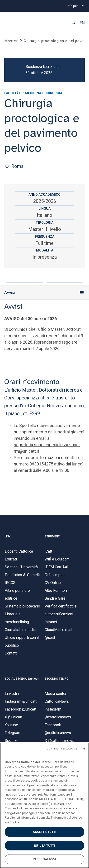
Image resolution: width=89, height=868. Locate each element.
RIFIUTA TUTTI (45, 846)
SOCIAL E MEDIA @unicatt (22, 679)
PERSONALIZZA (45, 859)
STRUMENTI (52, 536)
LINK (8, 536)
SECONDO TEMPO (57, 679)
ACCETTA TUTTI (45, 832)
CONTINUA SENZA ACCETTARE (66, 749)
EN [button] (82, 23)
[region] (44, 805)
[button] (74, 23)
